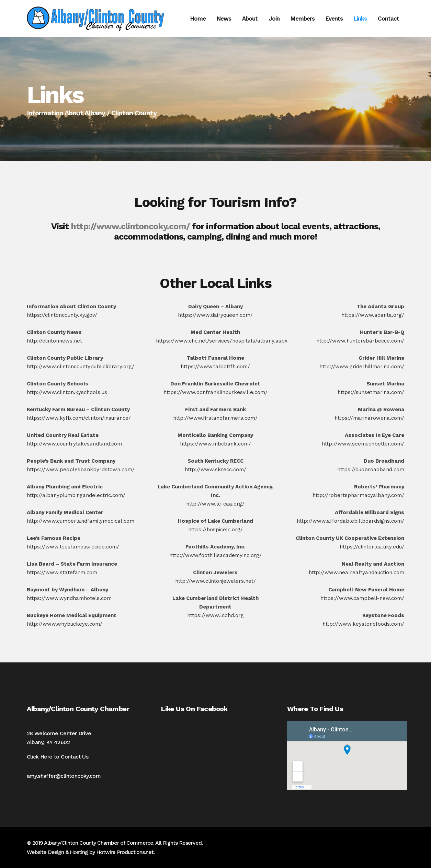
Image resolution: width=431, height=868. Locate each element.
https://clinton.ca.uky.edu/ (372, 547)
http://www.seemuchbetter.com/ (363, 444)
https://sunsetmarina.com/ (371, 392)
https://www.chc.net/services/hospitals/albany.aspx (222, 341)
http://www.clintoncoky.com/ (130, 226)
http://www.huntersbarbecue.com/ (360, 341)
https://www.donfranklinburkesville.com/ (215, 392)
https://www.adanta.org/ (373, 315)
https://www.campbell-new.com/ (362, 598)
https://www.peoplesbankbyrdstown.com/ (81, 470)
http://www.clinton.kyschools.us (67, 392)
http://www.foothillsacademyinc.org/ (215, 555)
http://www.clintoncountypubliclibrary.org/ (81, 367)
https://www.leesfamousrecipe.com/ (73, 547)
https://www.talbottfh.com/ (215, 367)
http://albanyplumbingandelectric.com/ (76, 495)
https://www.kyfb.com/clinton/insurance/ (79, 418)
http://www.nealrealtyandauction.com (356, 572)
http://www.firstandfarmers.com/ (215, 418)
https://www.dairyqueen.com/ (215, 315)
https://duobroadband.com (371, 470)
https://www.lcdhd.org (215, 615)
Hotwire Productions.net (125, 852)
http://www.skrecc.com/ (215, 470)
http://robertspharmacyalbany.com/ (358, 495)
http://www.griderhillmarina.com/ (362, 367)
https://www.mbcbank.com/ (215, 444)
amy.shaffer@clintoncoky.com (64, 776)
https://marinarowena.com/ (369, 418)
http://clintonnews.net (54, 341)
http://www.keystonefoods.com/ (363, 624)
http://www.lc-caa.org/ (215, 504)
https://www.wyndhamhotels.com (69, 598)
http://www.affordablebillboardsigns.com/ (350, 521)
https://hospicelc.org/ (215, 530)
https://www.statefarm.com (62, 572)
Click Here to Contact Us (58, 757)
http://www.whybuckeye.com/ (65, 624)
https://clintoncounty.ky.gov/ (62, 315)
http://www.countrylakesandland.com (74, 444)
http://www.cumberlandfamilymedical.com (81, 521)
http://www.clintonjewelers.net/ (215, 581)
